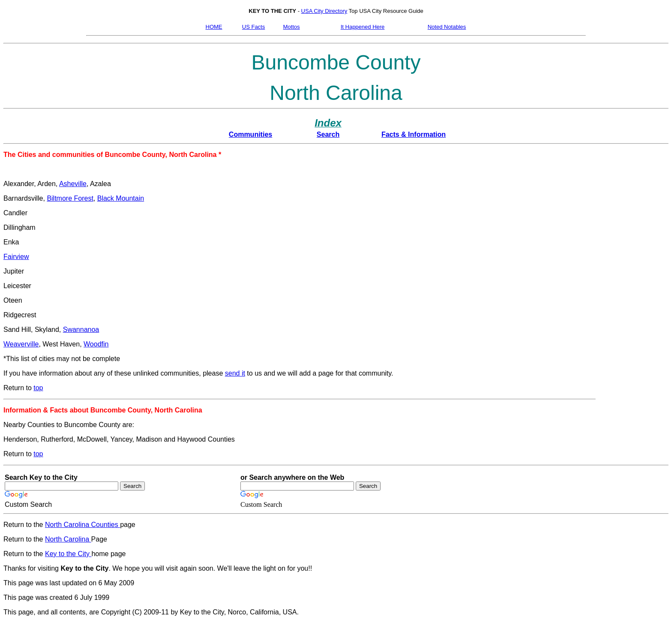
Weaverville (21, 344)
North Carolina (68, 539)
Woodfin (96, 344)
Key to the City (68, 554)
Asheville (73, 184)
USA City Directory (324, 11)
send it (235, 373)
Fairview (16, 257)
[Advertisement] (631, 295)
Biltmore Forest (70, 198)
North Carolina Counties (82, 525)
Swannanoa (81, 330)
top (38, 388)
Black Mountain (121, 198)
